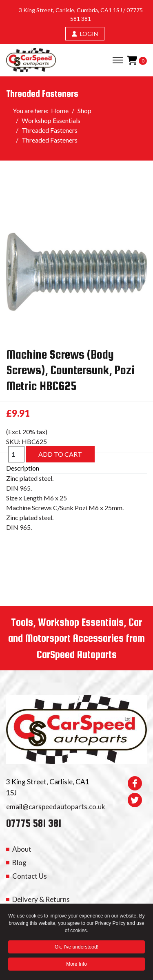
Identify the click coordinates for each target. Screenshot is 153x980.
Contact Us (30, 876)
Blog (19, 863)
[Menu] (118, 60)
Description (23, 468)
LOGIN (85, 34)
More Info (76, 965)
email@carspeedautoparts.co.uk (56, 807)
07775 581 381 (34, 823)
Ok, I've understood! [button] (76, 948)
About (22, 849)
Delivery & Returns (41, 899)
